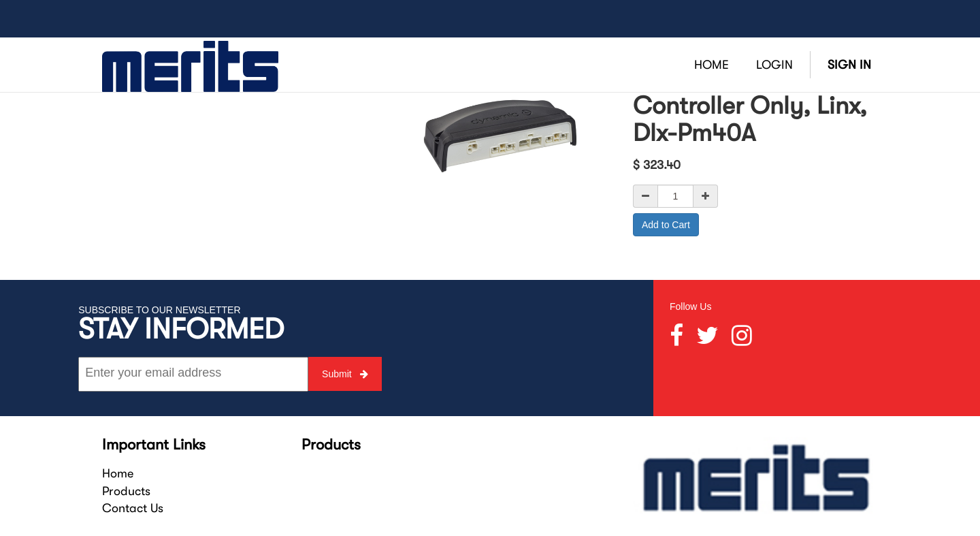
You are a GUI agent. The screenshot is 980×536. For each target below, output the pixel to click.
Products (126, 491)
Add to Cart (666, 225)
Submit (345, 374)
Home (118, 473)
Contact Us (133, 508)
